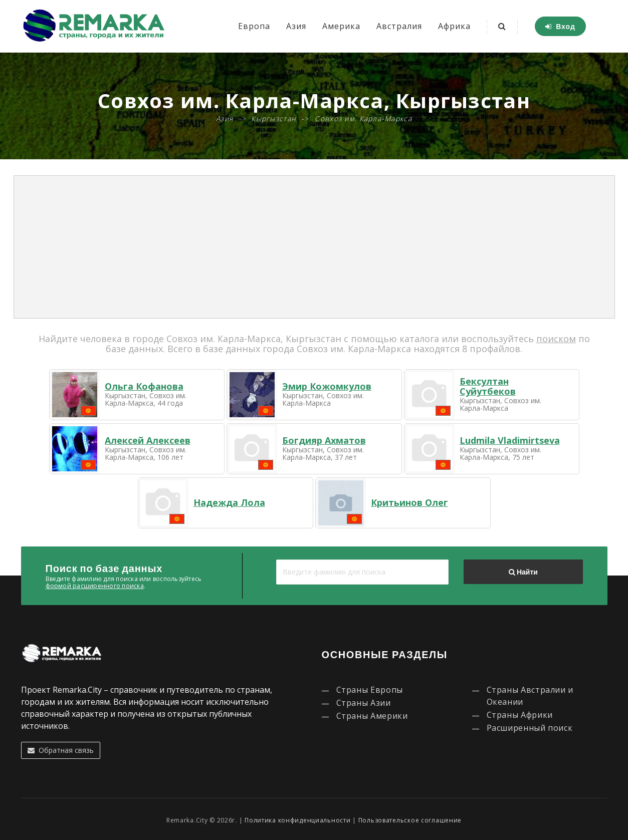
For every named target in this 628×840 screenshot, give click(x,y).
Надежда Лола (229, 502)
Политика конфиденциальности (297, 820)
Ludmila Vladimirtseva (510, 440)
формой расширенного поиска (95, 586)
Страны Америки (372, 716)
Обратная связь (61, 750)
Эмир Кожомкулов (327, 386)
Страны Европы (370, 690)
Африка (454, 26)
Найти (523, 572)
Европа (254, 26)
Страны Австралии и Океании (530, 696)
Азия (296, 26)
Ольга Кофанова (144, 386)
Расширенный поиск (530, 728)
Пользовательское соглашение (410, 820)
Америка (341, 26)
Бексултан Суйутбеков (488, 386)
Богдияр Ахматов (324, 440)
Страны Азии (364, 703)
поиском (556, 339)
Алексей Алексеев (148, 440)
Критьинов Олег (409, 502)
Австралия (399, 26)
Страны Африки (520, 715)
